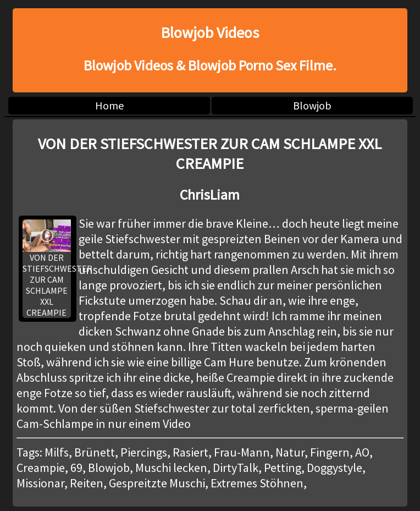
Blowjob (312, 105)
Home (109, 105)
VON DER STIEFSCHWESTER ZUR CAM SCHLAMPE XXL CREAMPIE (47, 269)
